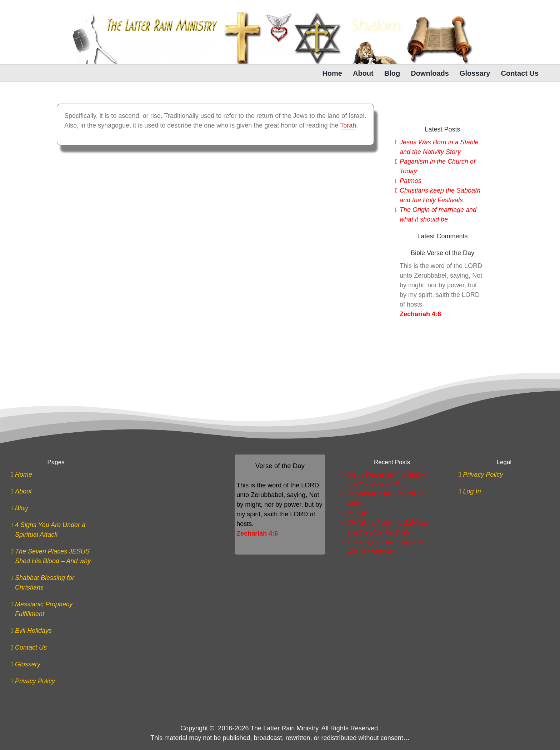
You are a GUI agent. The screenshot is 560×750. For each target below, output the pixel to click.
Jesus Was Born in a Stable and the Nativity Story (439, 147)
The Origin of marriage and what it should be (438, 215)
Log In (472, 491)
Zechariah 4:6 (420, 314)
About (23, 491)
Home (24, 475)
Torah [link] (348, 125)
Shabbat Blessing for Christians (45, 583)
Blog (21, 508)
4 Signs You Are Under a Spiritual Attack (50, 530)
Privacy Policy (35, 681)
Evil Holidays (33, 631)
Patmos (411, 181)
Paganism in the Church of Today (437, 166)
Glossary (28, 664)
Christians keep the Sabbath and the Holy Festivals (440, 195)
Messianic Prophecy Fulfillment (44, 609)
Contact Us (31, 647)
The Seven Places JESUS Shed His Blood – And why (53, 556)
